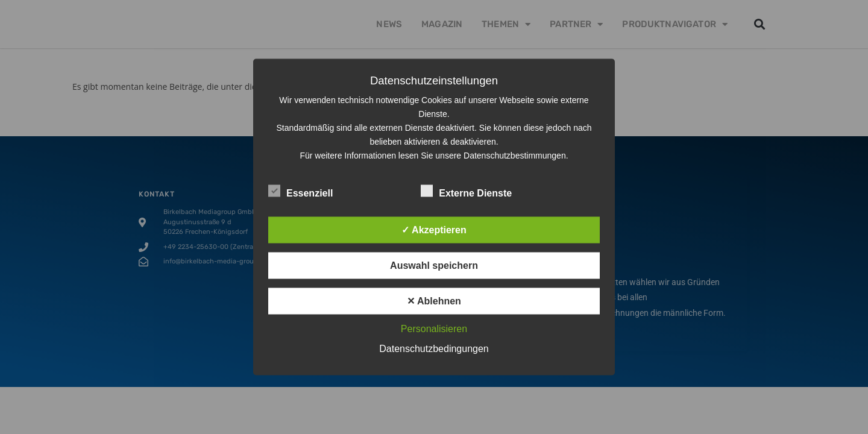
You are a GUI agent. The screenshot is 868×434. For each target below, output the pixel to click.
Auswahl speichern (434, 266)
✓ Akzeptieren (434, 230)
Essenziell (300, 191)
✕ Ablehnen (434, 301)
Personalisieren (434, 329)
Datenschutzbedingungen (434, 349)
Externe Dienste (466, 191)
